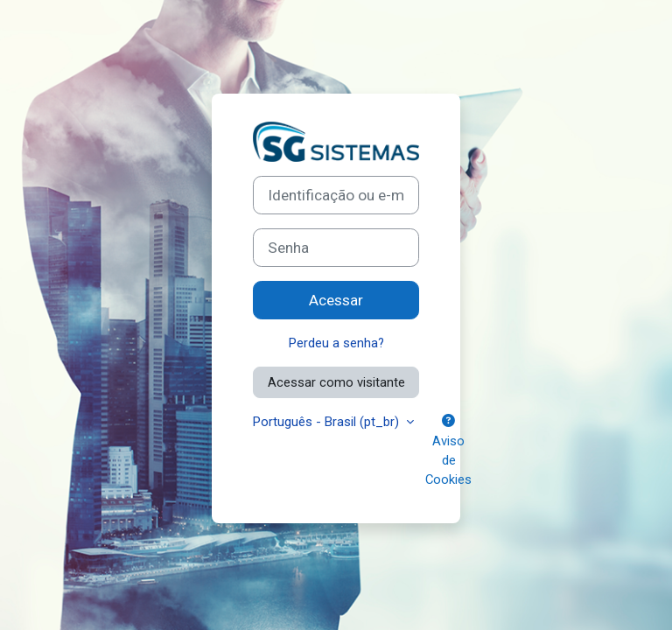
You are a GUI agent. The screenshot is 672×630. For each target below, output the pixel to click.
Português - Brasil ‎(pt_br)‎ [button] (328, 422)
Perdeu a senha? (336, 343)
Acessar (336, 300)
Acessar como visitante (336, 382)
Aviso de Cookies (448, 451)
